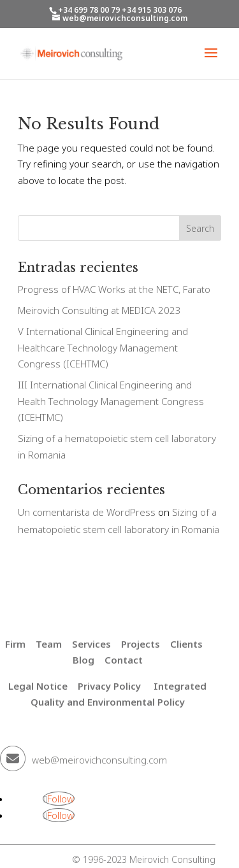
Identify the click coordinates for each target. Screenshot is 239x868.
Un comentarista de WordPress (87, 512)
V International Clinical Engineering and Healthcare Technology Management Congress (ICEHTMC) (103, 347)
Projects (141, 644)
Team (49, 644)
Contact (124, 660)
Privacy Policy (109, 686)
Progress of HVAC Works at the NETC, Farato (114, 289)
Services (91, 644)
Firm (15, 644)
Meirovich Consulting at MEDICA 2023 (99, 310)
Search (200, 228)
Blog (83, 660)
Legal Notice (38, 686)
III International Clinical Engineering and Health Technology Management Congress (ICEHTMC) (111, 401)
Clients (186, 644)
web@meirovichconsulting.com (99, 760)
